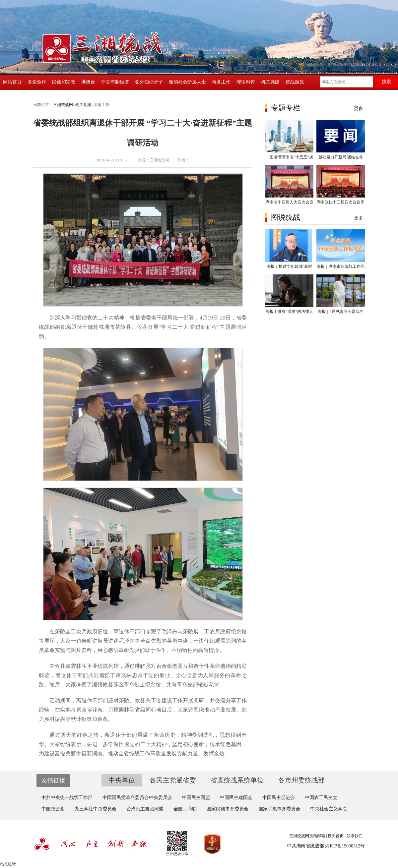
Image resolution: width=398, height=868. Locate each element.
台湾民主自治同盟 (145, 809)
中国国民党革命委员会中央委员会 (137, 798)
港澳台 (88, 82)
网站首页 (12, 82)
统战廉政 (295, 82)
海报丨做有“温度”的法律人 (289, 312)
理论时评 (246, 82)
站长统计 (8, 864)
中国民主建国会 (236, 798)
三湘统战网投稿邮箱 (307, 836)
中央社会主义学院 (329, 809)
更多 (359, 109)
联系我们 (355, 836)
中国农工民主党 (321, 798)
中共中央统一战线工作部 (67, 798)
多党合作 (37, 82)
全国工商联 (185, 809)
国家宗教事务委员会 (279, 809)
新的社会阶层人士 (187, 82)
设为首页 (336, 836)
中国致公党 (53, 809)
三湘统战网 (63, 105)
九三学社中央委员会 (96, 809)
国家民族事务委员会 (228, 809)
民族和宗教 (64, 82)
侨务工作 (221, 82)
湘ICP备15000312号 (345, 846)
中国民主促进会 (279, 798)
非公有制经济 (115, 82)
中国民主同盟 (196, 798)
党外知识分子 (149, 82)
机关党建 (270, 82)
